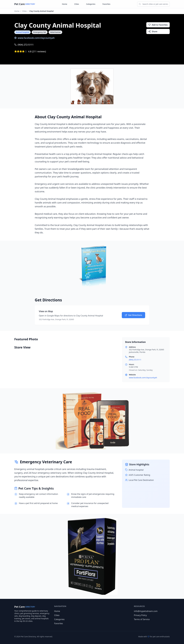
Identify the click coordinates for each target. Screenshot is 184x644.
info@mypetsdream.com (146, 611)
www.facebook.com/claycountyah (34, 38)
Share (153, 31)
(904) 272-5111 (24, 45)
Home (65, 4)
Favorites (106, 4)
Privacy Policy (140, 615)
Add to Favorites (158, 25)
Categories (91, 4)
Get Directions (133, 315)
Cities (77, 4)
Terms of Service (142, 619)
